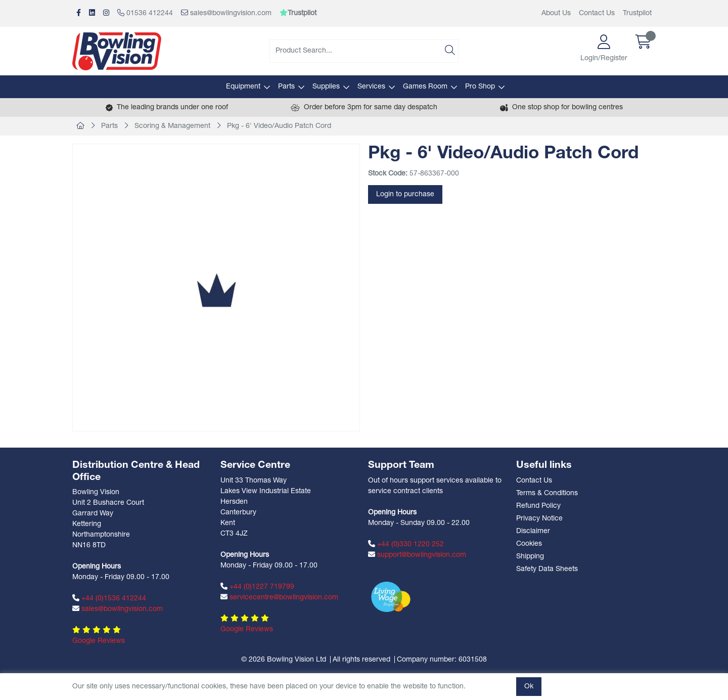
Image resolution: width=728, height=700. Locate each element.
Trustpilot (637, 13)
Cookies (529, 544)
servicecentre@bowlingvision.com (279, 597)
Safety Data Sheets (547, 569)
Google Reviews (99, 641)
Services (371, 87)
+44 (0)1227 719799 (257, 587)
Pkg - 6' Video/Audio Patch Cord (279, 126)
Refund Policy (538, 506)
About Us (556, 13)
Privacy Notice (539, 519)
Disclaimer (533, 531)
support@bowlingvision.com (417, 555)
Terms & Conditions (547, 493)
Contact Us (597, 13)
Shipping (530, 557)
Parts (286, 87)
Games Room (425, 87)
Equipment (243, 87)
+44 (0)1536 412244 (109, 598)
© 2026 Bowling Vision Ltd (284, 660)
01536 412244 (145, 13)
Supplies (326, 87)
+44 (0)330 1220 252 (406, 544)
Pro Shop (480, 87)
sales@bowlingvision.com (226, 13)
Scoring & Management (172, 126)
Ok (529, 687)
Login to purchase (405, 194)
